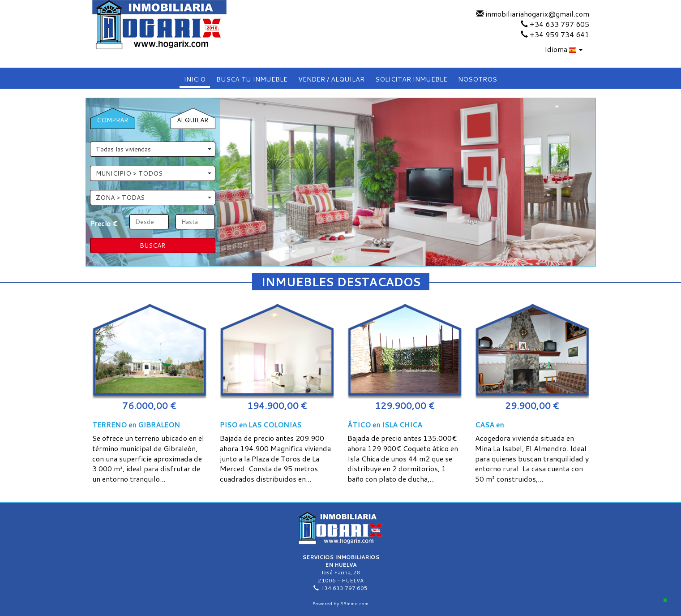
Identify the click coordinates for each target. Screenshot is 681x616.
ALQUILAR (193, 120)
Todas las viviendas (154, 149)
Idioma (563, 49)
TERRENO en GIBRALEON (136, 424)
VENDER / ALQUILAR (331, 79)
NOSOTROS (478, 79)
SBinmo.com (354, 603)
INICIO (195, 79)
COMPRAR (112, 120)
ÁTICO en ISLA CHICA (385, 424)
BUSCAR (152, 246)
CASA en (489, 424)
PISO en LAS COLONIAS (261, 424)
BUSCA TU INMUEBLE (252, 79)
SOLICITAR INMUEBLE (411, 79)
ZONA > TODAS (154, 198)
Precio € (104, 224)
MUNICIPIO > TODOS (154, 173)
